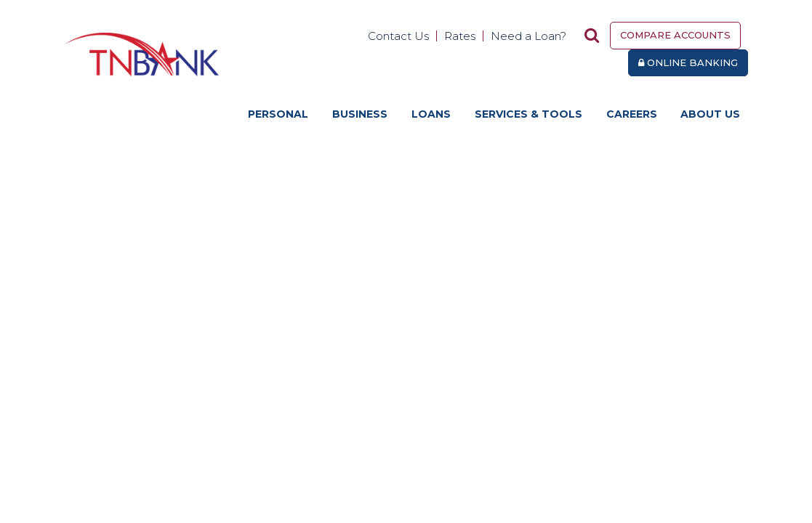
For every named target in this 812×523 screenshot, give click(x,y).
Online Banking (688, 62)
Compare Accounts (675, 35)
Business (360, 114)
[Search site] (592, 35)
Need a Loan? (528, 36)
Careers (632, 114)
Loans (431, 114)
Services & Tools (528, 114)
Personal (278, 114)
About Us (710, 114)
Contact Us (398, 36)
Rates (460, 36)
